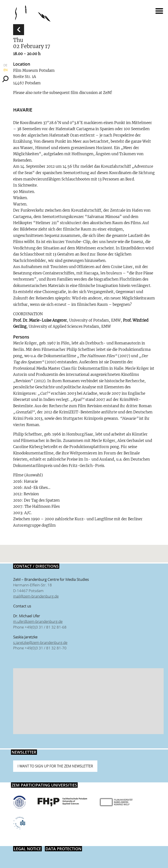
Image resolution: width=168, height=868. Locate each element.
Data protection (63, 849)
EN (5, 70)
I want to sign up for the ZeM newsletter (55, 766)
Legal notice (27, 849)
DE (5, 65)
